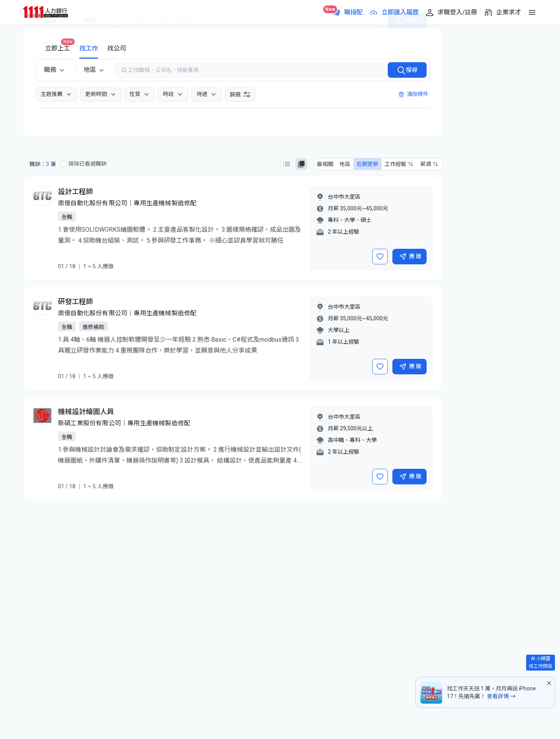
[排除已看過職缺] (64, 164)
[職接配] (347, 12)
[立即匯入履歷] (394, 12)
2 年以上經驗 (344, 232)
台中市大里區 (344, 197)
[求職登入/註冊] (451, 12)
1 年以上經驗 (344, 342)
